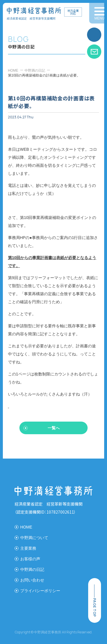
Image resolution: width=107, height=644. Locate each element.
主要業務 (28, 548)
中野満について (34, 538)
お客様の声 (30, 559)
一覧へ (54, 428)
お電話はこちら (94, 35)
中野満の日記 (35, 71)
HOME (13, 71)
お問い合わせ (94, 52)
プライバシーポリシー (40, 591)
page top (95, 608)
